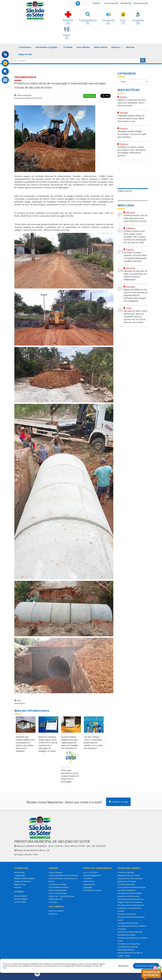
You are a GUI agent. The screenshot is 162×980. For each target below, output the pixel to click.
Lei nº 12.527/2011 (91, 872)
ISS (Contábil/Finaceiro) (59, 887)
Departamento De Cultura (129, 875)
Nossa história (21, 896)
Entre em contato (56, 911)
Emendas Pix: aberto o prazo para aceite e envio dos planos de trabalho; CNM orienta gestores (132, 151)
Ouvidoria (53, 914)
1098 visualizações (23, 95)
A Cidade (68, 47)
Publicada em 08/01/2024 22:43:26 (28, 98)
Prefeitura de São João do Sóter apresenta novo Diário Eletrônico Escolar (136, 218)
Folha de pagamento (92, 875)
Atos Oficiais (83, 47)
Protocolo (53, 902)
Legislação (88, 887)
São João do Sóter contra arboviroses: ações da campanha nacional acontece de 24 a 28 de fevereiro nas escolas (135, 317)
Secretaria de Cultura (127, 914)
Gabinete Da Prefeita (127, 881)
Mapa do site (25, 54)
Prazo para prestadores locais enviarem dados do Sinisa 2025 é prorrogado (70, 776)
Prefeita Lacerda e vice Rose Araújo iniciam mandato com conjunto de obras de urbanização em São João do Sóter (135, 237)
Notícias (130, 47)
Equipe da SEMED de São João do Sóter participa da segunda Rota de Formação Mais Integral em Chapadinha (136, 295)
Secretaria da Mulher (127, 890)
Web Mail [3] (126, 3)
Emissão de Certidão (58, 884)
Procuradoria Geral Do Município (132, 887)
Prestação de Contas (92, 890)
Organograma (89, 884)
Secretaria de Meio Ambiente (130, 932)
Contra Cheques (56, 872)
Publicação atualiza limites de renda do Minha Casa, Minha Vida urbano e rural (131, 118)
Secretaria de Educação (128, 923)
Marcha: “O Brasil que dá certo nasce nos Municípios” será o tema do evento (132, 103)
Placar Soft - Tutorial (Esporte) (61, 896)
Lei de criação (20, 902)
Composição (20, 875)
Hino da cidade (21, 899)
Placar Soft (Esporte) (57, 893)
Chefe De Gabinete (126, 872)
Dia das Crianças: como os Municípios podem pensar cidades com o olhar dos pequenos (93, 743)
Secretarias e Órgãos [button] (47, 47)
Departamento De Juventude (130, 878)
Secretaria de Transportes (129, 944)
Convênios (88, 878)
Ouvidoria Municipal (126, 884)
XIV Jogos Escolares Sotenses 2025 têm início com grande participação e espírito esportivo (135, 257)
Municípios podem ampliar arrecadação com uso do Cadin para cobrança (132, 134)
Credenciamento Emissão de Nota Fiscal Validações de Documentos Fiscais (63, 878)
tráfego (18, 230)
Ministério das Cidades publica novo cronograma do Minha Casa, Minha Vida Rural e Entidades (25, 744)
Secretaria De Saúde (127, 935)
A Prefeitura (25, 47)
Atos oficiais (20, 872)
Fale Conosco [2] (111, 3)
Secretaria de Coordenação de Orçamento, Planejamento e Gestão (131, 908)
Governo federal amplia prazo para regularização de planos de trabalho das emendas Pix (70, 743)
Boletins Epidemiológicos (25, 878)
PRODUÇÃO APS (56, 899)
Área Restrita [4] (140, 3)
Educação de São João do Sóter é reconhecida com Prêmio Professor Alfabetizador (136, 275)
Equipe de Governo (23, 881)
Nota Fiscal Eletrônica (58, 890)
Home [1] (96, 3)
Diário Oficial (101, 47)
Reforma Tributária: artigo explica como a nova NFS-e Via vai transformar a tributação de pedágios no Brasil (48, 744)
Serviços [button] (117, 47)
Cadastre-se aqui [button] (118, 802)
